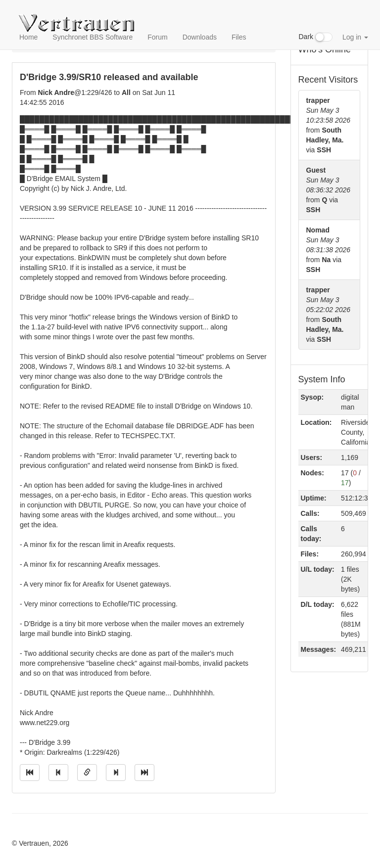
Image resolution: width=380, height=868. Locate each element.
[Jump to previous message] (58, 773)
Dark (316, 37)
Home (28, 37)
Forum (157, 37)
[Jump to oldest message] (30, 773)
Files (239, 37)
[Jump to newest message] (144, 773)
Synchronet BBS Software (93, 37)
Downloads (200, 37)
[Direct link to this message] (87, 773)
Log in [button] (355, 37)
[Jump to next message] (116, 773)
